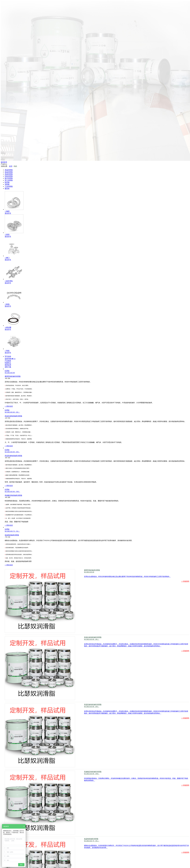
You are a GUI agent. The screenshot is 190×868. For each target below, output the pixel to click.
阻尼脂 (7, 182)
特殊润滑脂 (9, 176)
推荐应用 (8, 365)
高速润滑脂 (9, 174)
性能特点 (8, 363)
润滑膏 (7, 184)
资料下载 (8, 367)
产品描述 (8, 361)
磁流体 (7, 188)
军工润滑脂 (9, 180)
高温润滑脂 (9, 170)
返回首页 (4, 162)
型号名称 (8, 356)
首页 (11, 166)
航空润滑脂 (9, 178)
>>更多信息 (9, 406)
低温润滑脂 (9, 172)
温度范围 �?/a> (10, 359)
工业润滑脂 (9, 186)
